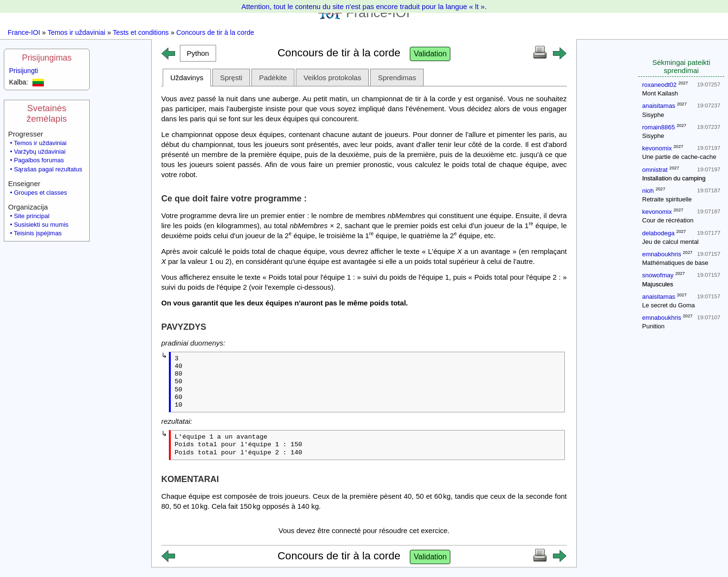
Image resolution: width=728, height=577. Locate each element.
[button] (198, 53)
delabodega (658, 233)
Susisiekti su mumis (41, 225)
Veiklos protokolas (332, 78)
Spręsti (231, 78)
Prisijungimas (47, 58)
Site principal (31, 216)
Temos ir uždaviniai (77, 32)
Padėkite (273, 78)
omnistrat (655, 170)
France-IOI (24, 32)
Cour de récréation (668, 220)
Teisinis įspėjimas (38, 233)
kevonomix (657, 148)
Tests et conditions (140, 32)
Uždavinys (187, 78)
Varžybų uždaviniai (40, 152)
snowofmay (658, 275)
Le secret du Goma (669, 305)
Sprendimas (397, 78)
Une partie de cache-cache (679, 157)
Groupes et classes (40, 193)
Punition (653, 326)
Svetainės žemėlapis (47, 113)
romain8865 (659, 127)
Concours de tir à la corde (215, 32)
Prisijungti (24, 71)
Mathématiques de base (675, 263)
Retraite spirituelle (667, 199)
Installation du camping (674, 178)
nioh (648, 191)
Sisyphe (653, 115)
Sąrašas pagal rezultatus (48, 169)
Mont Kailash (660, 93)
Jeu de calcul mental (671, 242)
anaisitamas (659, 106)
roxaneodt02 (659, 85)
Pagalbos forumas (39, 160)
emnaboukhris (662, 254)
